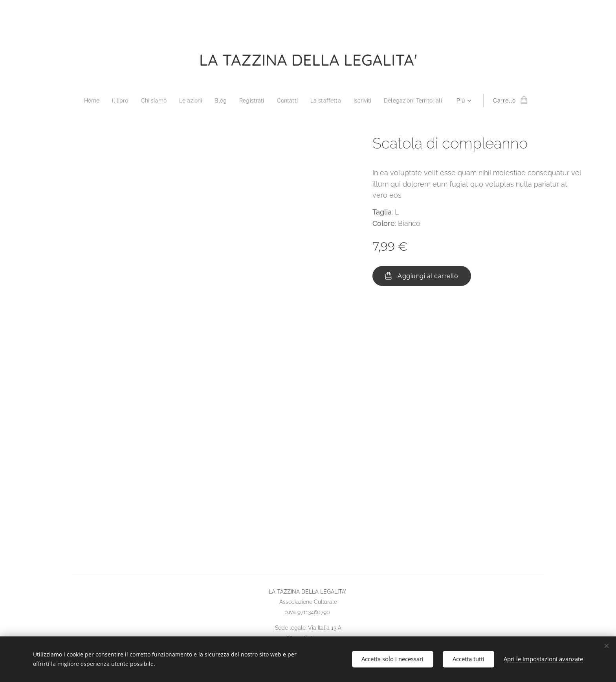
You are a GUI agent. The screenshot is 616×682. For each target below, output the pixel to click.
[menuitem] (85, 101)
